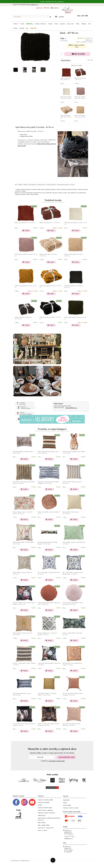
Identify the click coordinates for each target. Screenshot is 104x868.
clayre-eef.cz (42, 828)
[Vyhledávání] (31, 17)
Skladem (20, 184)
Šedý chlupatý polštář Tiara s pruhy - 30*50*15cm (22, 694)
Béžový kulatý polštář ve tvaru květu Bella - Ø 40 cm (49, 513)
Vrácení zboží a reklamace (45, 810)
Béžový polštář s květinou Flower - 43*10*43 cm (71, 513)
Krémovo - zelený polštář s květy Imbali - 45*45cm (73, 634)
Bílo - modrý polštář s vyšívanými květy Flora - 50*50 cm (49, 573)
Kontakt (40, 805)
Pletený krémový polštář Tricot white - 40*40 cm (66, 98)
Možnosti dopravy (66, 60)
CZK (83, 16)
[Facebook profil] (16, 802)
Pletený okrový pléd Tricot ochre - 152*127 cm (50, 287)
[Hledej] (50, 17)
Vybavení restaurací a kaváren (46, 813)
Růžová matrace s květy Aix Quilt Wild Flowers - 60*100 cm (23, 513)
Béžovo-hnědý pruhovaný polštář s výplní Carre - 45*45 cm (48, 452)
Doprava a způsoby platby (45, 800)
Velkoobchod (42, 815)
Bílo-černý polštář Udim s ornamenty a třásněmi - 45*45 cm (47, 634)
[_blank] (32, 802)
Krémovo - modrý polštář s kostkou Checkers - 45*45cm (24, 664)
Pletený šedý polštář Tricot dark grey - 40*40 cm (74, 287)
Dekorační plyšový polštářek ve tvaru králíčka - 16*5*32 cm (74, 452)
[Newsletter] (41, 757)
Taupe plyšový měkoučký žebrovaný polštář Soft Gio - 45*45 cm (24, 483)
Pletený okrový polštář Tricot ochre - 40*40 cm (26, 287)
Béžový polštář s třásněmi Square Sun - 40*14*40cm (23, 634)
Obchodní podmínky (44, 802)
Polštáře (25, 184)
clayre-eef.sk (50, 828)
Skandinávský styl (42, 184)
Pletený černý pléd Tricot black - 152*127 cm (50, 318)
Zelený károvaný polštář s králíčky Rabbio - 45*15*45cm (24, 543)
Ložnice (72, 184)
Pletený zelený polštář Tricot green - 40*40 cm (75, 318)
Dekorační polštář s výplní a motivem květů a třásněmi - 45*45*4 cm (24, 604)
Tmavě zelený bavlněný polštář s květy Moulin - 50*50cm (49, 664)
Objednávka (56, 8)
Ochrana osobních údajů (45, 808)
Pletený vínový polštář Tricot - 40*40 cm (65, 79)
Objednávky (66, 800)
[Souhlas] (40, 761)
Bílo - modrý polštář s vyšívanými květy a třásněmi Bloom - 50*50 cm (73, 573)
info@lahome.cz (34, 5)
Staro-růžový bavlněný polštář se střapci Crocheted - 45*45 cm (73, 694)
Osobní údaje (67, 805)
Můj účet (40, 8)
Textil (16, 184)
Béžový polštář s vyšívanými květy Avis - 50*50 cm (23, 573)
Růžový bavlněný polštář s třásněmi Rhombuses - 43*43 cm (71, 725)
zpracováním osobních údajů (57, 761)
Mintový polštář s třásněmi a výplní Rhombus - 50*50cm (74, 543)
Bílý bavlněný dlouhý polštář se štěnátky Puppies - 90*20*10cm (48, 543)
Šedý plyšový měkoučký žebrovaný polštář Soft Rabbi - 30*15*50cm (48, 483)
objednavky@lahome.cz (71, 408)
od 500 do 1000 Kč (51, 184)
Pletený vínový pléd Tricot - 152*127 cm (80, 79)
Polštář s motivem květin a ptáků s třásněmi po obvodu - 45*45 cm (49, 725)
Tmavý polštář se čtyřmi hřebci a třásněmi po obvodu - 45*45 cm (24, 725)
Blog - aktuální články (44, 825)
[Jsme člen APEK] (18, 814)
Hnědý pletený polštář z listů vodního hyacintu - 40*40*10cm (47, 694)
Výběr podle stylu (32, 184)
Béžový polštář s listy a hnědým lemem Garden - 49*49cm (72, 664)
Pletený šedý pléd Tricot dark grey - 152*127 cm (24, 318)
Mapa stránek (42, 823)
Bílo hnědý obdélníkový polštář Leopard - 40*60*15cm (23, 452)
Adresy (65, 803)
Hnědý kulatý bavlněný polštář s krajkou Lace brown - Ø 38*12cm (49, 604)
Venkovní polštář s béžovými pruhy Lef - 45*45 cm (73, 483)
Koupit (27, 230)
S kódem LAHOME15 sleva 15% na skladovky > (52, 2)
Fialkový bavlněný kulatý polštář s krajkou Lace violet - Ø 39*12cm (73, 604)
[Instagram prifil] (24, 802)
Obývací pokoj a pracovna (63, 184)
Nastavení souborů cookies (71, 808)
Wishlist (48, 8)
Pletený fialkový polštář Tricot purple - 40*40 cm (80, 98)
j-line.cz (40, 830)
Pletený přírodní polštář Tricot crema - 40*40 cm (80, 116)
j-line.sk (45, 830)
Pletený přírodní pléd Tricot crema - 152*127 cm (66, 117)
